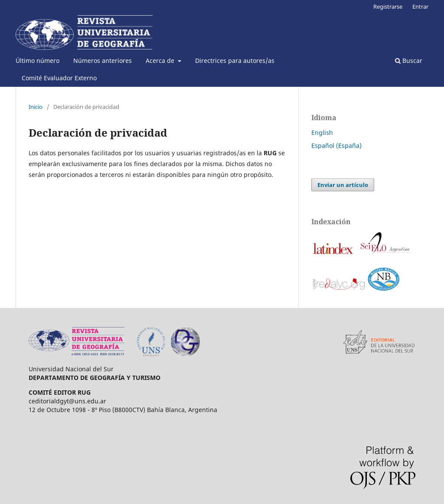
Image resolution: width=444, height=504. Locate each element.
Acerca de (161, 61)
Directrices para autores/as (235, 61)
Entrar (420, 7)
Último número (38, 61)
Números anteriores (103, 61)
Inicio (36, 107)
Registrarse (388, 7)
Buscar (409, 61)
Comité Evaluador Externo (59, 78)
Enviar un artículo (343, 185)
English (322, 133)
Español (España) (336, 146)
